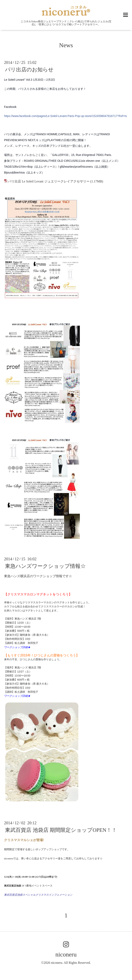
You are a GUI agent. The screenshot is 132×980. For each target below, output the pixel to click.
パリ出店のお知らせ (29, 70)
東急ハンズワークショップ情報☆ (45, 566)
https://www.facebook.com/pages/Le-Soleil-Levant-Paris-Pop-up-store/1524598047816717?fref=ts (65, 116)
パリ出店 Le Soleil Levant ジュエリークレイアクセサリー (49, 181)
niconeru (66, 954)
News (66, 45)
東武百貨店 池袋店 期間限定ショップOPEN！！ (61, 830)
